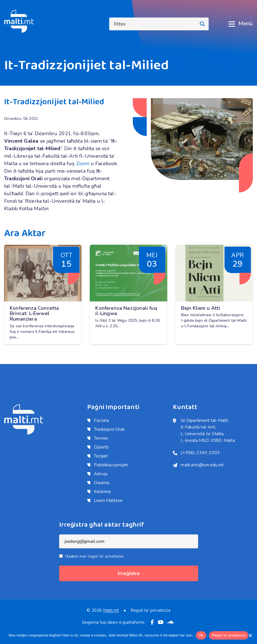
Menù (240, 24)
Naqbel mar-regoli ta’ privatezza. (95, 556)
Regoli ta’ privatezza (150, 610)
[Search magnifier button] (202, 24)
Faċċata (101, 420)
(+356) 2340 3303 (200, 453)
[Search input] (154, 24)
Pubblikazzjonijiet (111, 465)
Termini (101, 438)
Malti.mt (111, 610)
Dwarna (102, 483)
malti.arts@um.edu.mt (202, 465)
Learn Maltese (108, 501)
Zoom (83, 164)
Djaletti (101, 447)
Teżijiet (101, 456)
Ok (201, 635)
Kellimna (102, 492)
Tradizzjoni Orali (109, 429)
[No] (250, 635)
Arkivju (101, 474)
